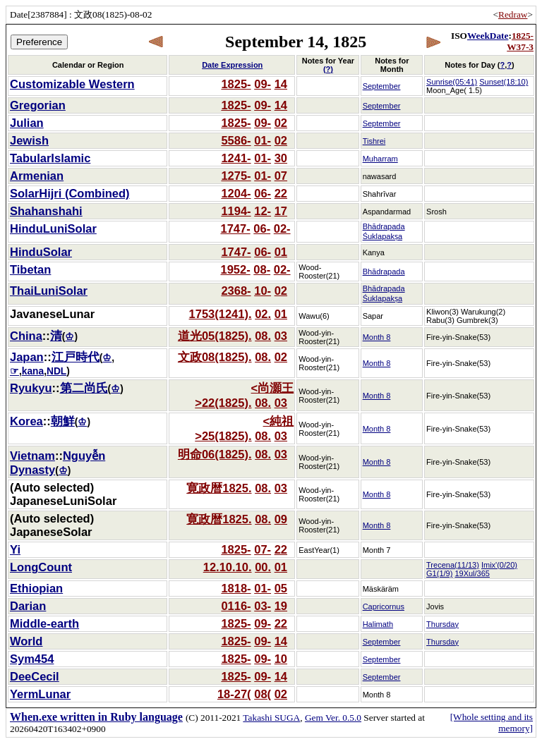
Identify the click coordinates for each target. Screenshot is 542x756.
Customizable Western (72, 84)
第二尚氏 (84, 388)
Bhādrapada (384, 272)
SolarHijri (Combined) (70, 193)
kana (33, 371)
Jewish (29, 140)
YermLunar (40, 694)
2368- (236, 291)
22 (281, 193)
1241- (236, 158)
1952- (235, 269)
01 (281, 252)
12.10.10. (228, 567)
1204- (236, 193)
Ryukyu (31, 388)
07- (263, 549)
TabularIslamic (50, 158)
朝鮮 (63, 421)
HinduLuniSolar (53, 228)
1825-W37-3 (520, 41)
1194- (236, 211)
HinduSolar (41, 252)
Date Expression (232, 65)
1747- (235, 228)
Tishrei (374, 141)
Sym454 (32, 659)
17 (281, 211)
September (382, 86)
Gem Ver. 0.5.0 (333, 718)
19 (281, 606)
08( (263, 694)
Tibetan (30, 269)
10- (263, 291)
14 (281, 84)
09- (263, 84)
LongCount (41, 567)
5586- (236, 140)
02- (282, 228)
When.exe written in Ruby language (96, 717)
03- (263, 606)
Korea (26, 421)
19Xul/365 (472, 573)
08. (263, 336)
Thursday (442, 624)
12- (263, 211)
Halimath (378, 624)
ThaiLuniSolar (49, 291)
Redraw (513, 14)
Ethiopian (36, 588)
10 (281, 659)
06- (263, 193)
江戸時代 (76, 357)
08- (262, 269)
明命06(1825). (215, 454)
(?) (328, 69)
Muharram (380, 159)
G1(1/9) (439, 573)
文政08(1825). (215, 357)
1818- (236, 588)
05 (281, 588)
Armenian (37, 176)
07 (281, 176)
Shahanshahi (46, 211)
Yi (15, 549)
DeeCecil (35, 676)
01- (263, 140)
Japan (27, 357)
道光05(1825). (215, 336)
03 (281, 336)
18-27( (234, 694)
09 (281, 519)
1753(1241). (221, 314)
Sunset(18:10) (504, 82)
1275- (236, 176)
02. (263, 314)
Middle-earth (44, 623)
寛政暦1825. (219, 488)
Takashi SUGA (271, 718)
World (26, 641)
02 (281, 123)
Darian (28, 606)
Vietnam (32, 456)
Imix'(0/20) (499, 565)
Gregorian (38, 105)
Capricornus (384, 606)
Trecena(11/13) (453, 565)
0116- (236, 606)
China (26, 336)
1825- (236, 84)
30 (281, 158)
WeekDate (488, 36)
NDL (56, 371)
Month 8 (377, 337)
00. (263, 567)
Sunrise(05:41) (452, 82)
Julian (27, 123)
